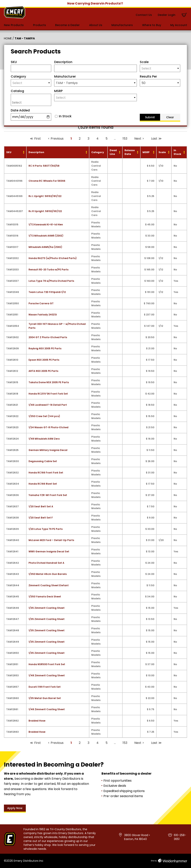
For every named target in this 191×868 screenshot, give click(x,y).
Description (63, 62)
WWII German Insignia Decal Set (49, 551)
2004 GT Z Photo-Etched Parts (48, 337)
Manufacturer (65, 76)
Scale (144, 62)
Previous (57, 139)
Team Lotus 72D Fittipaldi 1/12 (47, 292)
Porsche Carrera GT (41, 303)
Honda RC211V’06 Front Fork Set (48, 394)
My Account (179, 25)
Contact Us (144, 15)
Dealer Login (167, 15)
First (38, 139)
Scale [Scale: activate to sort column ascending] (162, 152)
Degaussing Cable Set (43, 461)
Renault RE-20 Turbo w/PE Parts (48, 270)
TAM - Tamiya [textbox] (67, 83)
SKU (14, 62)
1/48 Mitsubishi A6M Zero (44, 439)
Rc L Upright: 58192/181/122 (45, 196)
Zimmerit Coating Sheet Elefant (49, 585)
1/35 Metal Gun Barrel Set (45, 698)
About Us (96, 25)
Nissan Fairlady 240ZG (43, 315)
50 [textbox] (143, 83)
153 (125, 139)
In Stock (65, 116)
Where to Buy (152, 25)
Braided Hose (37, 721)
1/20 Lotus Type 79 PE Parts (46, 529)
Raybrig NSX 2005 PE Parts (45, 348)
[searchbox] (32, 102)
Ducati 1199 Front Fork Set (45, 687)
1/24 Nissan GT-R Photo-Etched (48, 427)
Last (154, 139)
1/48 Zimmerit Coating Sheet (47, 675)
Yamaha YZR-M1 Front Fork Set (48, 495)
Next (138, 139)
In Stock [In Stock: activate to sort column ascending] (177, 152)
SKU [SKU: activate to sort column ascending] (9, 152)
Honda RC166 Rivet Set (43, 484)
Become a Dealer (67, 25)
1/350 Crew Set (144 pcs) (44, 416)
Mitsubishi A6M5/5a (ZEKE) (45, 247)
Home (8, 38)
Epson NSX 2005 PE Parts (44, 360)
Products (39, 25)
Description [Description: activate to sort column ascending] (36, 152)
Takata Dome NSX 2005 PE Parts (49, 382)
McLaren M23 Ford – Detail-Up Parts (51, 540)
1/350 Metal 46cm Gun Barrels (48, 574)
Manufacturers (122, 25)
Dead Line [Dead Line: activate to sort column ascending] (113, 152)
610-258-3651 (180, 837)
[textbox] (160, 68)
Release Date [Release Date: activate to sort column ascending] (130, 152)
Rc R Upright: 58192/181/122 (45, 211)
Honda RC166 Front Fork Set (46, 473)
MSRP (58, 91)
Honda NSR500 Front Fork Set (47, 664)
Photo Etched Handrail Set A (46, 563)
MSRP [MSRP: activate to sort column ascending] (146, 152)
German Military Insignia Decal (48, 450)
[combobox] (160, 68)
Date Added (20, 110)
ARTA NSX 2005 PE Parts (43, 371)
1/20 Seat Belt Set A (41, 506)
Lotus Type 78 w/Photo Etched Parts (51, 281)
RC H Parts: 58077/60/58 (44, 166)
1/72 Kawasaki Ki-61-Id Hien (46, 224)
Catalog (17, 91)
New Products (14, 25)
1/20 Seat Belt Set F (41, 518)
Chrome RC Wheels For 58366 (47, 181)
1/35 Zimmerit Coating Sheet (47, 608)
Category (18, 76)
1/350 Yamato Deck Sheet (45, 597)
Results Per (148, 76)
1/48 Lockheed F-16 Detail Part (48, 405)
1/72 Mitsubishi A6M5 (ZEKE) (46, 236)
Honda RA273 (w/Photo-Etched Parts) (53, 258)
